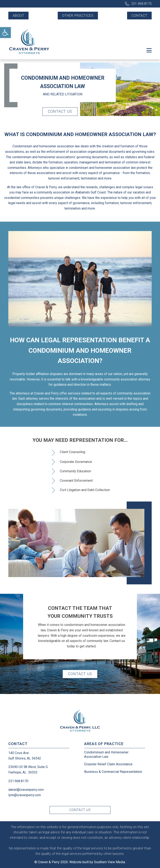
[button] (5, 33)
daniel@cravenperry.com (26, 790)
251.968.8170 (141, 4)
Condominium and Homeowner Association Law (106, 754)
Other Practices (78, 16)
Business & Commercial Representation (113, 772)
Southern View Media (109, 862)
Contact (139, 16)
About (18, 16)
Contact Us (60, 111)
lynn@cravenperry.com (25, 795)
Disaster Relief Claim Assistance (108, 764)
